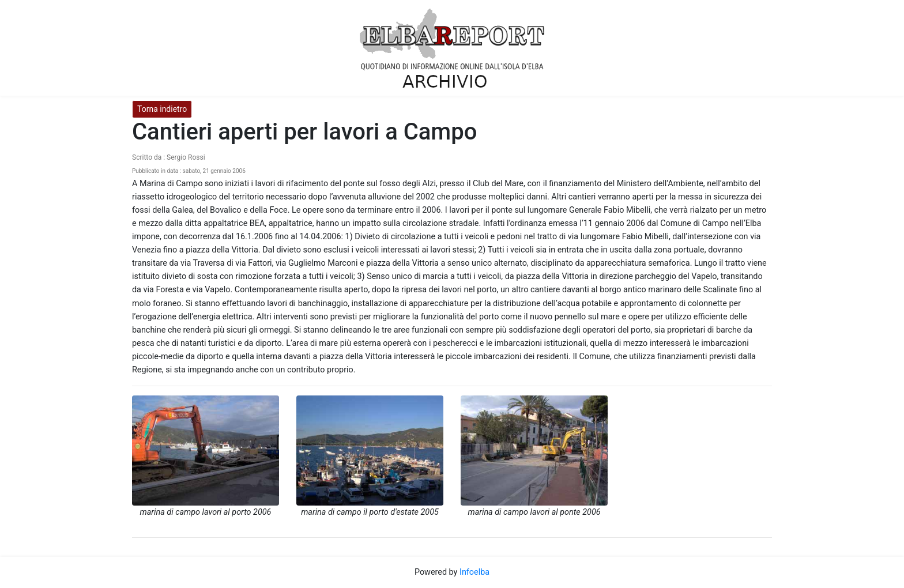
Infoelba (474, 572)
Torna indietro (162, 109)
